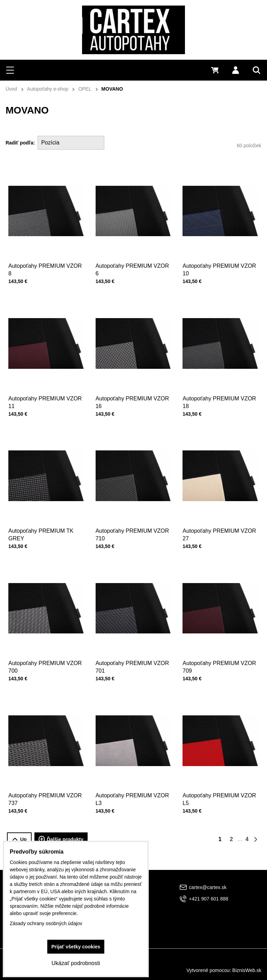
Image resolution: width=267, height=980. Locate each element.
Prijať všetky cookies (76, 947)
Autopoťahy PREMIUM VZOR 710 (132, 532)
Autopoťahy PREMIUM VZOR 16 (132, 399)
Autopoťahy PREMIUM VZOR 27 (219, 532)
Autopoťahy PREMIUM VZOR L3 (132, 796)
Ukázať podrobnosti (76, 963)
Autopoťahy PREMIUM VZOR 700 (45, 664)
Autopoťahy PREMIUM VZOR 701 (132, 664)
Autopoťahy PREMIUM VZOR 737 (45, 796)
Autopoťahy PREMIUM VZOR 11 (45, 399)
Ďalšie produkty (61, 839)
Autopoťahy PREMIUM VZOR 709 (219, 664)
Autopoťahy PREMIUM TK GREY (41, 532)
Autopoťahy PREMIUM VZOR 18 (219, 399)
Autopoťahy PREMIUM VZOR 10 (219, 270)
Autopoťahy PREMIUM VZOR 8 (45, 270)
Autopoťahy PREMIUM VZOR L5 (219, 796)
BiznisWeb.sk (247, 970)
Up (19, 840)
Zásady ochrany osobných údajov (46, 923)
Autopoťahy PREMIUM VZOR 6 (132, 270)
